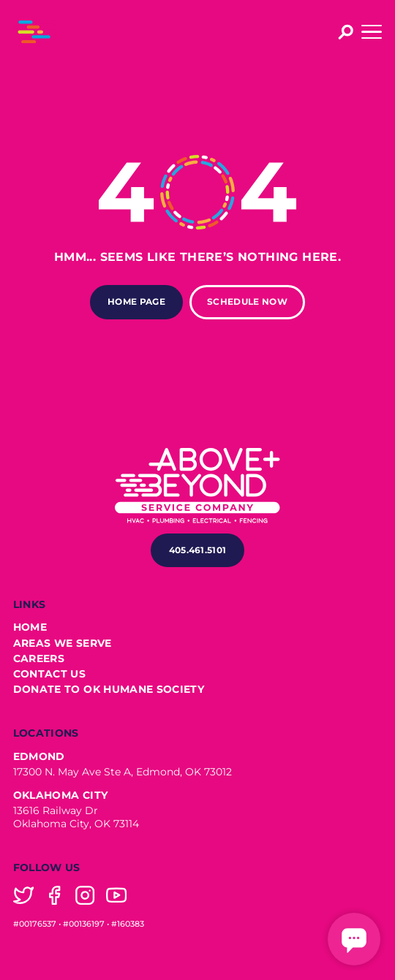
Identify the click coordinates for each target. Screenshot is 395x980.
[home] (37, 31)
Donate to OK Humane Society (109, 690)
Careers (39, 659)
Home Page (136, 301)
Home (30, 627)
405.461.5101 (198, 550)
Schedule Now (247, 301)
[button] (372, 31)
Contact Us (50, 674)
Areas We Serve (63, 643)
